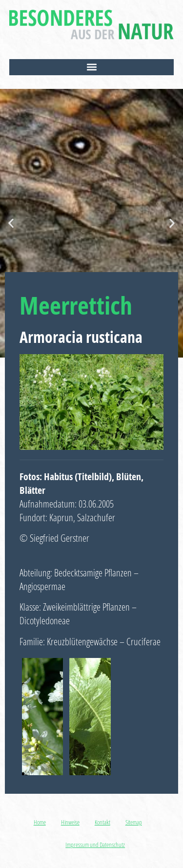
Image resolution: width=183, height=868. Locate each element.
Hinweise (70, 822)
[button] (92, 67)
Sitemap (134, 822)
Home (40, 822)
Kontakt (102, 822)
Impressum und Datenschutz (95, 845)
